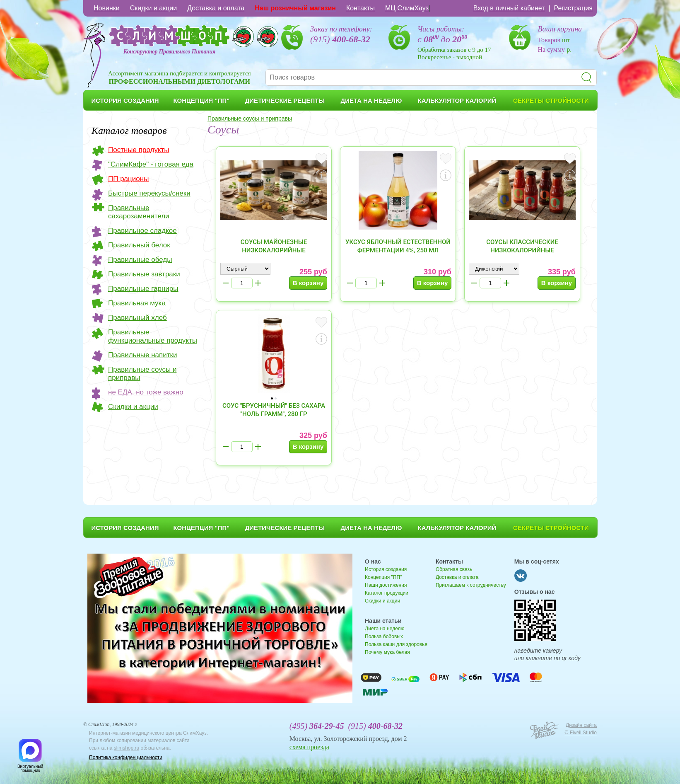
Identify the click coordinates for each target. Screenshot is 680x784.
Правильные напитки (142, 355)
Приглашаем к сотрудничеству (471, 585)
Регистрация (573, 8)
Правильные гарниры (143, 289)
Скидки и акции (154, 8)
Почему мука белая (387, 652)
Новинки (107, 8)
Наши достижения (386, 585)
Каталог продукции (387, 593)
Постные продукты (139, 150)
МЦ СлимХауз (407, 8)
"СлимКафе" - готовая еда (151, 164)
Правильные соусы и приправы (142, 374)
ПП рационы (128, 179)
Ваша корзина (560, 29)
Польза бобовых (384, 636)
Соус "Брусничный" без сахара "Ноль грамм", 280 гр (274, 410)
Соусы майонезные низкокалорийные (274, 246)
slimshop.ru (127, 748)
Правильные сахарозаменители (139, 212)
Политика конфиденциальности (126, 757)
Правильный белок (139, 245)
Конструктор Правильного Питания (169, 52)
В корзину (308, 283)
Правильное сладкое (142, 231)
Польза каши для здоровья (396, 644)
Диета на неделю (385, 629)
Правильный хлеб (137, 318)
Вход (509, 8)
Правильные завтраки (144, 274)
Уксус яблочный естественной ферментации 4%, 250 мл (398, 246)
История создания (386, 569)
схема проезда (309, 747)
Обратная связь (454, 569)
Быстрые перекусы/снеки (149, 193)
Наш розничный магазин (295, 8)
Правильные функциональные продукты (153, 336)
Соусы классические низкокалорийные (522, 246)
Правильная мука (137, 303)
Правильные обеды (140, 260)
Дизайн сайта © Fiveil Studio (581, 729)
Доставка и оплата (216, 8)
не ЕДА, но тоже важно (146, 392)
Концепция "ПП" (383, 577)
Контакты (360, 8)
